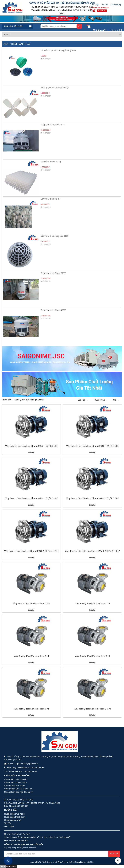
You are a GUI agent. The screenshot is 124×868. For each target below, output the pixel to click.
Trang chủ (7, 400)
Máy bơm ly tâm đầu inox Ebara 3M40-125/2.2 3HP (92, 446)
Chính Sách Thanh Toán (15, 782)
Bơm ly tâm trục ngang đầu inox (29, 400)
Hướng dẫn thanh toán (15, 817)
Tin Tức (8, 823)
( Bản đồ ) (18, 760)
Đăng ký (114, 854)
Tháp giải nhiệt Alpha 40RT (53, 310)
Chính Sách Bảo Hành (15, 786)
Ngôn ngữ (99, 30)
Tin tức (105, 5)
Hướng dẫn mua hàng (14, 814)
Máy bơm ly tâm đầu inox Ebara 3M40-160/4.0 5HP (92, 498)
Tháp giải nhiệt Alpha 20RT (53, 273)
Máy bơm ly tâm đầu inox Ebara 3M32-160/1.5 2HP (32, 446)
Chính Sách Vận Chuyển (16, 779)
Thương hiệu (101, 400)
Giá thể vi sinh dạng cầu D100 (55, 236)
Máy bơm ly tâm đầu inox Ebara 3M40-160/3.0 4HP (32, 498)
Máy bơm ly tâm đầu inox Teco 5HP (32, 708)
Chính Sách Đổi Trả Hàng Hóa (18, 789)
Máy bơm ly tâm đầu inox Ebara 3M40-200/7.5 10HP (92, 551)
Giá (116, 400)
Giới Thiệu (9, 826)
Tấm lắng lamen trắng (51, 162)
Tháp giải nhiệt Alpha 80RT (53, 125)
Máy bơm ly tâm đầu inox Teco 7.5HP (93, 708)
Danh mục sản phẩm (13, 26)
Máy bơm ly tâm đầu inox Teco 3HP (92, 656)
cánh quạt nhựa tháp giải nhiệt (55, 88)
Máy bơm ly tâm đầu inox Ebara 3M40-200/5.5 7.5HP (32, 551)
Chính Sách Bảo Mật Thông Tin (19, 792)
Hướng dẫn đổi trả (13, 820)
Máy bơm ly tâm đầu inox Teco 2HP (32, 656)
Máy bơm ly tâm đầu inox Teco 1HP (92, 603)
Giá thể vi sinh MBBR (51, 199)
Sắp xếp (83, 400)
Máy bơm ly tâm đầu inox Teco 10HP (32, 603)
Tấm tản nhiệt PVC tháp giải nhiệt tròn (58, 50)
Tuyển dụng (116, 5)
